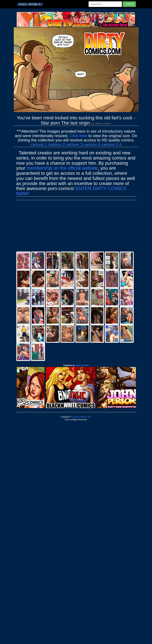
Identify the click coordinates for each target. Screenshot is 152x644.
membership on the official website (62, 168)
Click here (78, 136)
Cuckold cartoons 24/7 (81, 417)
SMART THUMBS (82, 366)
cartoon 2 (56, 145)
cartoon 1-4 (111, 145)
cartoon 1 (39, 145)
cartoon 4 (92, 145)
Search (129, 4)
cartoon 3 (74, 145)
